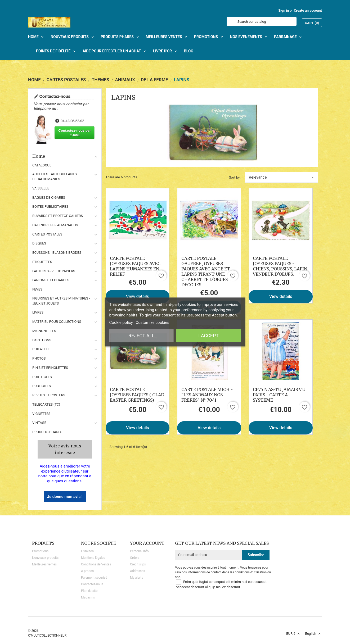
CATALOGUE (42, 165)
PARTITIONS (42, 340)
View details (138, 296)
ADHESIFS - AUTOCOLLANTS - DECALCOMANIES (55, 176)
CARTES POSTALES (47, 234)
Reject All (142, 336)
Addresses (138, 571)
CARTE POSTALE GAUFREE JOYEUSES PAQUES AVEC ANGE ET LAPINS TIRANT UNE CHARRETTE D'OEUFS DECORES (206, 271)
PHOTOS (39, 358)
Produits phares (47, 432)
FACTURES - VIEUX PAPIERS (54, 271)
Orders (135, 558)
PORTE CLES (42, 377)
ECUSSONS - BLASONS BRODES (57, 253)
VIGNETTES (41, 414)
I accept (208, 336)
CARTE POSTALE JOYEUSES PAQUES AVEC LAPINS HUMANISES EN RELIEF (135, 266)
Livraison (87, 551)
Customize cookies (152, 323)
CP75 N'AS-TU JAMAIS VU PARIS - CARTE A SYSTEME (279, 395)
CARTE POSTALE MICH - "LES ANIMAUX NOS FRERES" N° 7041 (207, 395)
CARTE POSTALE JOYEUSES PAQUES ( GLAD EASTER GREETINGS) (137, 395)
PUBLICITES (42, 386)
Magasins (88, 597)
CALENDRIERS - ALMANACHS (55, 225)
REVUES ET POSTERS (49, 395)
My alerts (136, 578)
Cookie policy (121, 323)
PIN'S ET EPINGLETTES (50, 368)
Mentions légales (93, 558)
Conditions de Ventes (96, 564)
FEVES (37, 289)
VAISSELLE (41, 188)
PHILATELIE (41, 349)
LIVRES (38, 312)
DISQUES (39, 243)
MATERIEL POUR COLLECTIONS (57, 322)
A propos (87, 571)
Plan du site (89, 591)
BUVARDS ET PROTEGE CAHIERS (58, 216)
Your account (147, 543)
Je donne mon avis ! (65, 497)
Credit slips (138, 564)
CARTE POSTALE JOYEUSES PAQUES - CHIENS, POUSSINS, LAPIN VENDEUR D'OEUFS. (280, 266)
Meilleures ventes (44, 564)
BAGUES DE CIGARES (49, 198)
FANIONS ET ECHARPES (51, 280)
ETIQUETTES (42, 262)
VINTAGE (39, 423)
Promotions (40, 551)
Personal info (139, 551)
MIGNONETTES (44, 331)
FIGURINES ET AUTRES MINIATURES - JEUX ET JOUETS (61, 301)
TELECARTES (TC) (46, 404)
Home (65, 156)
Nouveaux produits (45, 558)
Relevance (281, 177)
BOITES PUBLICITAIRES (50, 207)
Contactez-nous (92, 584)
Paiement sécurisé (94, 578)
